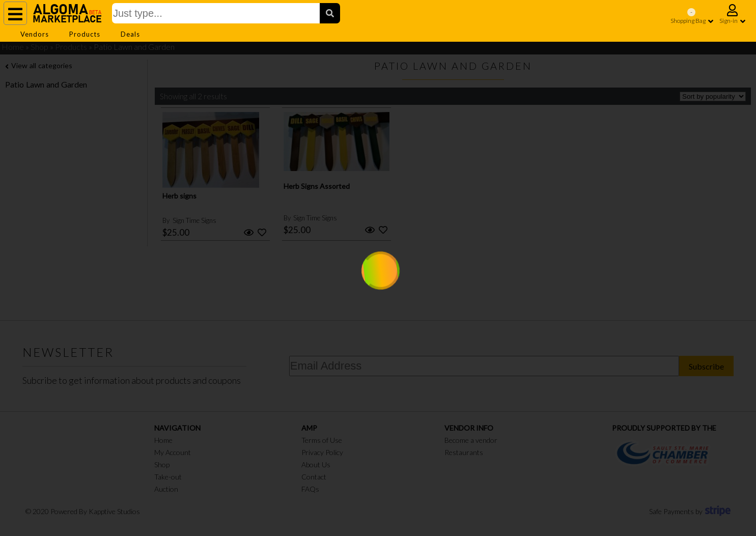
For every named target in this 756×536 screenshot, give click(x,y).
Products (85, 34)
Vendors (35, 34)
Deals (130, 34)
